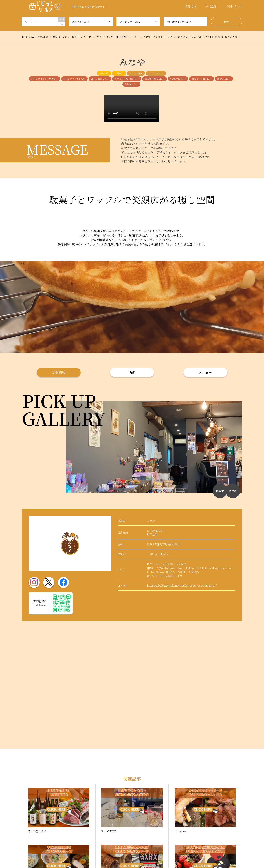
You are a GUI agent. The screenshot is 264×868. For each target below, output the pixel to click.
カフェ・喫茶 (136, 73)
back (220, 491)
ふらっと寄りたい (100, 79)
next (233, 491)
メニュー (205, 372)
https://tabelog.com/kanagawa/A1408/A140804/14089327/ (182, 586)
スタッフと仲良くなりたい (44, 79)
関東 (119, 73)
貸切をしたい (131, 84)
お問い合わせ (234, 6)
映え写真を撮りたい (201, 79)
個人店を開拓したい (155, 79)
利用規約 (191, 6)
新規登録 (211, 6)
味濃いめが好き (178, 79)
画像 (132, 372)
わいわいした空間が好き (127, 79)
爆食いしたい (224, 79)
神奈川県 (104, 73)
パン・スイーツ (156, 73)
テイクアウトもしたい (75, 79)
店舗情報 (59, 372)
